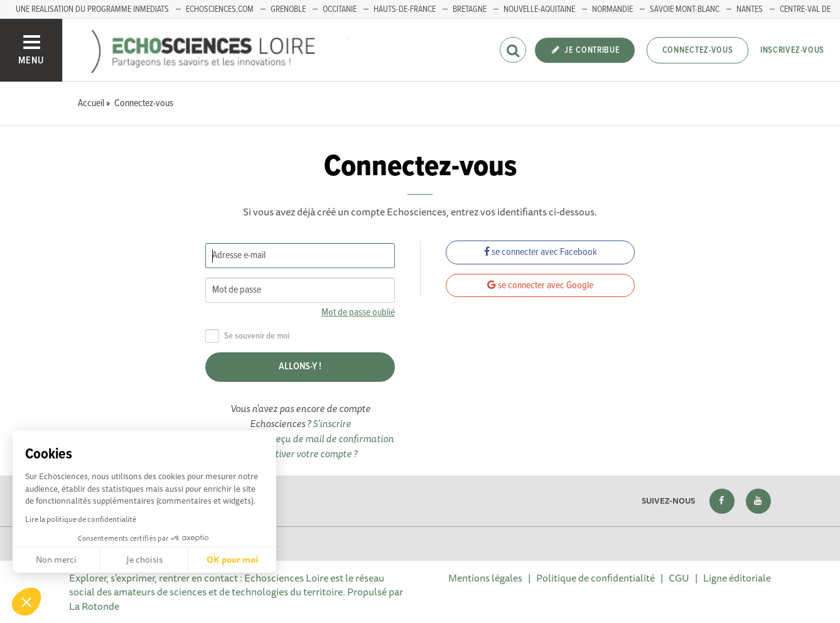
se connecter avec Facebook (541, 252)
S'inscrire (332, 423)
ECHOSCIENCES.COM (220, 9)
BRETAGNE (470, 9)
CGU (679, 578)
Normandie (612, 9)
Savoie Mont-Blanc (685, 9)
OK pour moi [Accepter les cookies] (232, 560)
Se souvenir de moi (247, 336)
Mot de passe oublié (358, 312)
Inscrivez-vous (792, 50)
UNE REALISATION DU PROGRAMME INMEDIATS (92, 9)
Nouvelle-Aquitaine (539, 9)
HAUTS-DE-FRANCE (405, 9)
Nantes (750, 9)
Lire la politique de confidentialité (81, 519)
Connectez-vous (698, 50)
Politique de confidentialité (595, 578)
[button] (26, 602)
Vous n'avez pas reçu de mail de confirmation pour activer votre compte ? (300, 446)
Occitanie (340, 9)
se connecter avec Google (540, 285)
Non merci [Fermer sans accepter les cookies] (56, 560)
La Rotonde (94, 606)
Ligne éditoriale (737, 578)
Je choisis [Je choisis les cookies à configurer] (144, 560)
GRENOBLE (288, 9)
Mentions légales (485, 578)
